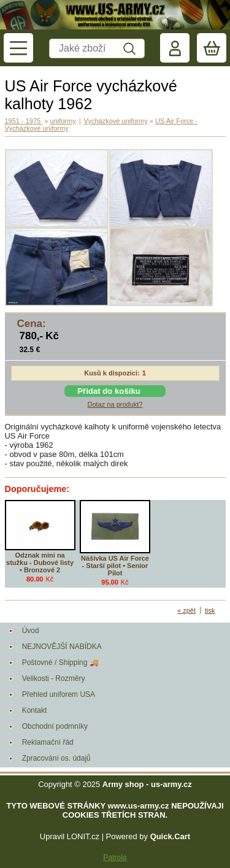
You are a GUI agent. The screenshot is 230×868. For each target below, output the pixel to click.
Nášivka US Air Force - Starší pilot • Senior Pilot (115, 566)
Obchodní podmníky (55, 726)
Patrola (115, 858)
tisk (210, 610)
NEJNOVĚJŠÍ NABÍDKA (62, 647)
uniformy (63, 121)
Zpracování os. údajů (56, 758)
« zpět (186, 610)
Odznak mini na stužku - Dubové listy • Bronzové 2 (40, 563)
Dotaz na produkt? (115, 404)
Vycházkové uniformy (116, 121)
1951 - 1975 (24, 121)
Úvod (31, 631)
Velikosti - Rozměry (54, 678)
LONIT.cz (83, 836)
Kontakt (35, 710)
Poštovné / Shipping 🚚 (60, 663)
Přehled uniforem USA (59, 694)
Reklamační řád (48, 742)
